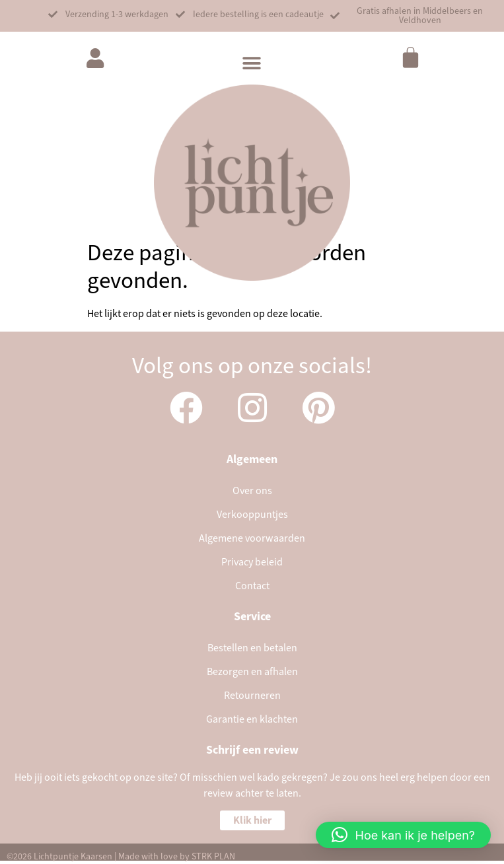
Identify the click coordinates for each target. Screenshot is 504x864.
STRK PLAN (213, 857)
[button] (108, 15)
